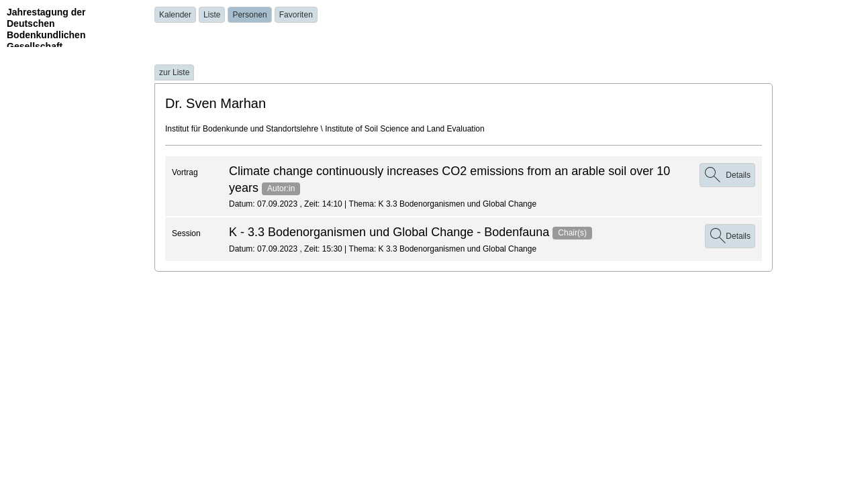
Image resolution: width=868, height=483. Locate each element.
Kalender (175, 15)
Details (730, 236)
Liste (212, 15)
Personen (249, 15)
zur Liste (174, 72)
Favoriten (296, 15)
